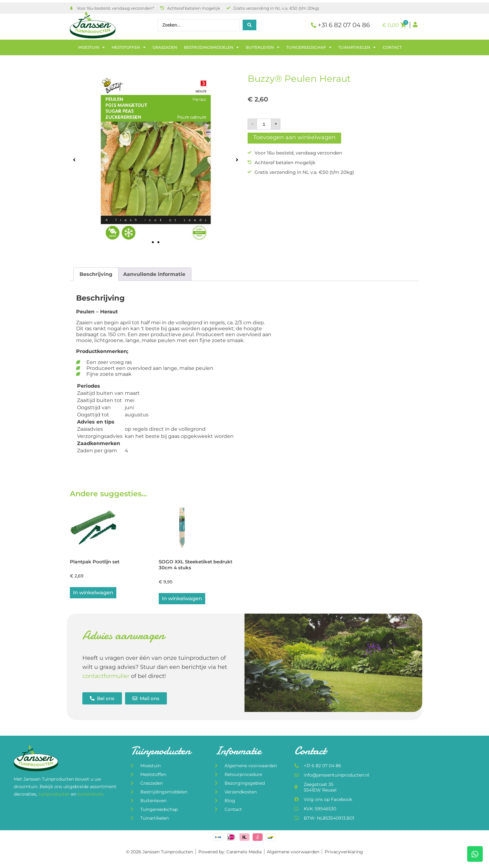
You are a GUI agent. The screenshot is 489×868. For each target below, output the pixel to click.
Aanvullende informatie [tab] (154, 274)
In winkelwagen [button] (93, 593)
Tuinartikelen (357, 47)
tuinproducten (55, 794)
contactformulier (106, 676)
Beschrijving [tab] (96, 274)
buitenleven (90, 794)
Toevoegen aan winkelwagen (294, 137)
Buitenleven (263, 47)
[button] (74, 160)
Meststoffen (129, 47)
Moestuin (92, 47)
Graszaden (165, 47)
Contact (392, 47)
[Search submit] (249, 25)
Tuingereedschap (309, 47)
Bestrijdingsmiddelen (211, 47)
